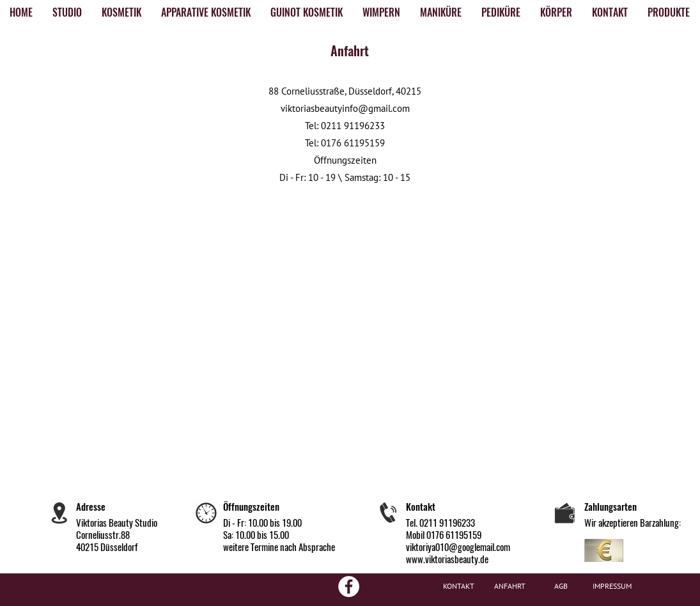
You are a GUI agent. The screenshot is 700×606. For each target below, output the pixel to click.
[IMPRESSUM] (612, 587)
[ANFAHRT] (510, 587)
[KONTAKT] (459, 587)
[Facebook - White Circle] (349, 587)
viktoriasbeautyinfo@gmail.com (345, 108)
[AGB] (561, 587)
